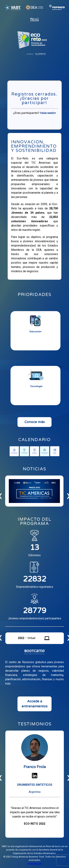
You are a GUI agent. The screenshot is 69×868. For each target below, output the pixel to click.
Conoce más (35, 422)
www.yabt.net (35, 863)
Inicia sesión (48, 113)
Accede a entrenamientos (35, 704)
